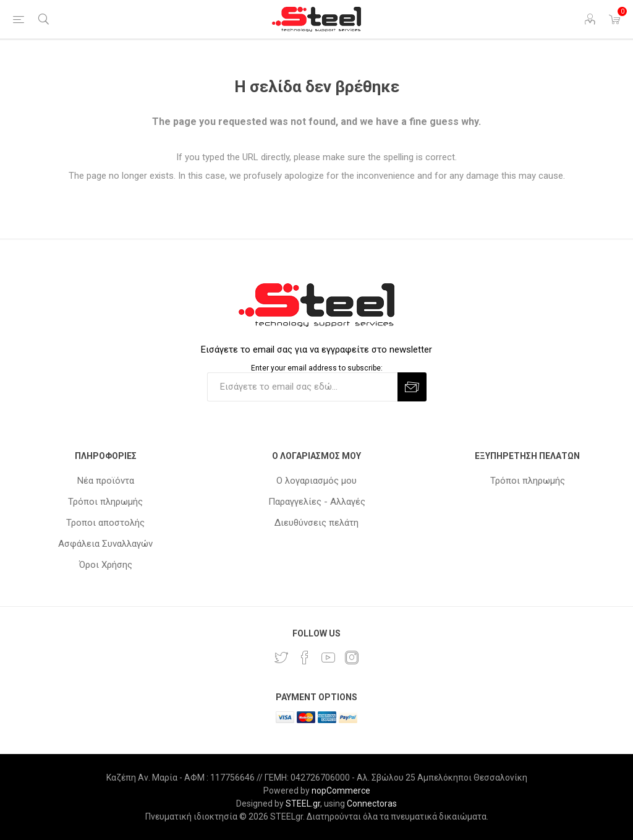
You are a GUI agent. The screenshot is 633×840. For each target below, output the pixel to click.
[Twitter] (281, 658)
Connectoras (372, 804)
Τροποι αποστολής (105, 523)
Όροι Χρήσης (106, 565)
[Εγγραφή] (302, 387)
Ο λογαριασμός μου (316, 481)
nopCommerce (341, 791)
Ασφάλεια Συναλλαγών (105, 544)
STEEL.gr (303, 804)
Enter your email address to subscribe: (317, 368)
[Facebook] (305, 658)
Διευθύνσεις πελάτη (316, 523)
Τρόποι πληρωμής (105, 502)
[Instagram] (352, 658)
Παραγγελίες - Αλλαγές (317, 502)
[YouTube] (328, 658)
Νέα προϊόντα (106, 481)
